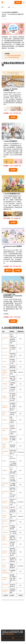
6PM (5, 461)
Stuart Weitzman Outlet (5, 372)
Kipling (5, 420)
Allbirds (5, 384)
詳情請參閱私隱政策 (10, 634)
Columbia (6, 507)
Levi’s (5, 361)
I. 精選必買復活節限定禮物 (13, 56)
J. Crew (5, 355)
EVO (5, 511)
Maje (5, 367)
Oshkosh (6, 532)
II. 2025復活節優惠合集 (13, 57)
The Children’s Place (5, 538)
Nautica (6, 348)
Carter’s (6, 544)
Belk (5, 560)
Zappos (6, 470)
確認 (13, 638)
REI (5, 478)
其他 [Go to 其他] (9, 7)
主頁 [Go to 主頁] (2, 7)
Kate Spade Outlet (4, 446)
